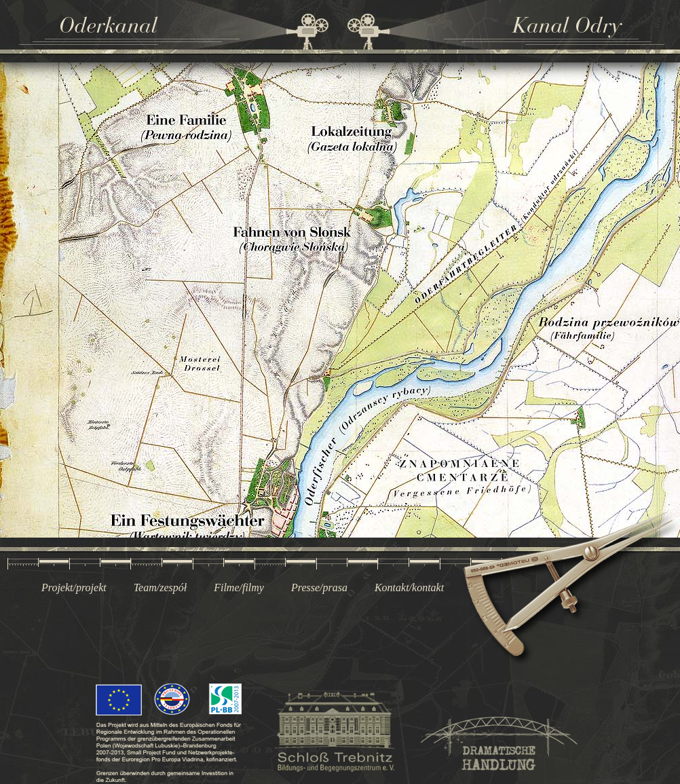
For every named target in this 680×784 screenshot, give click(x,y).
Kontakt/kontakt (409, 587)
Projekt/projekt (74, 587)
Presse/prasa (319, 587)
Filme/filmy (239, 587)
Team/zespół (160, 587)
